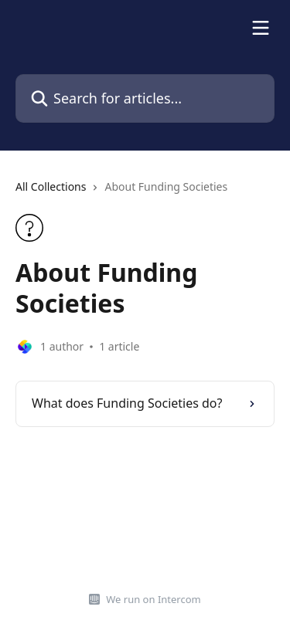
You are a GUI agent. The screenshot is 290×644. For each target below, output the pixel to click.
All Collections (51, 186)
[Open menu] (261, 28)
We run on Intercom (153, 599)
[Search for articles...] (145, 98)
